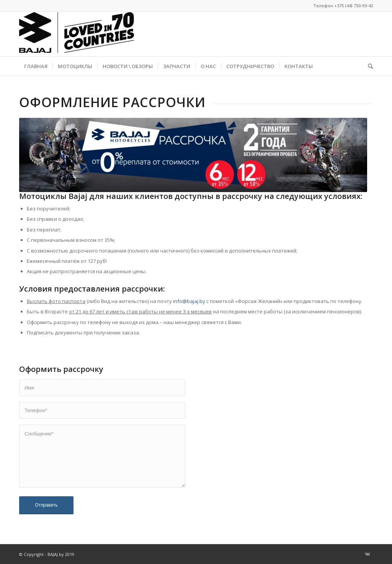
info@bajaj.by (189, 301)
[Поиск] (368, 66)
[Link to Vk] (367, 554)
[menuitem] (36, 66)
